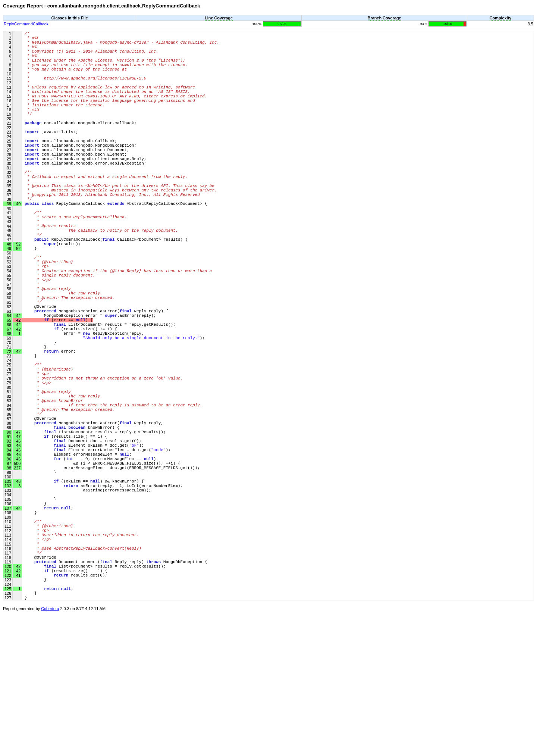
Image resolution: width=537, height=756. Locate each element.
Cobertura (50, 751)
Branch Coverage (384, 18)
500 (17, 572)
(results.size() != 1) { (71, 404)
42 (18, 393)
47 (18, 538)
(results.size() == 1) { (66, 538)
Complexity (501, 18)
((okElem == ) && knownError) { (84, 594)
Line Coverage (219, 18)
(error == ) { (59, 392)
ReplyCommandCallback (26, 24)
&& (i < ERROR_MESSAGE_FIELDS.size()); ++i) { (103, 571)
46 (18, 594)
